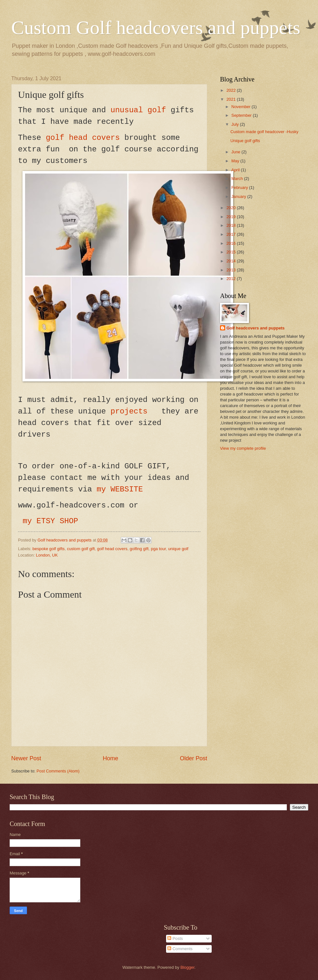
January (239, 196)
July (235, 124)
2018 (232, 225)
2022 (232, 90)
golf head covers (83, 138)
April (236, 170)
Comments (180, 949)
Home (110, 758)
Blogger (188, 967)
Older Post (194, 758)
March (238, 179)
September (242, 115)
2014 (232, 261)
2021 (232, 99)
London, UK (47, 555)
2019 (232, 217)
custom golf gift (81, 549)
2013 (232, 270)
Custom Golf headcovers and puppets (156, 28)
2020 (232, 208)
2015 (232, 252)
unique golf (178, 549)
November (241, 107)
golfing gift (139, 549)
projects (131, 411)
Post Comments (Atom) (58, 771)
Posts (175, 938)
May (236, 161)
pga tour (159, 549)
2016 (232, 243)
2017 (232, 234)
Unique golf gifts (245, 141)
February (240, 187)
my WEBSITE (120, 489)
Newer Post (26, 758)
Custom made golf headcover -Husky (264, 132)
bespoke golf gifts (49, 549)
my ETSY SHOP (53, 521)
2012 (232, 279)
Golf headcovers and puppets (65, 540)
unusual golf (138, 110)
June (236, 152)
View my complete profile (243, 448)
